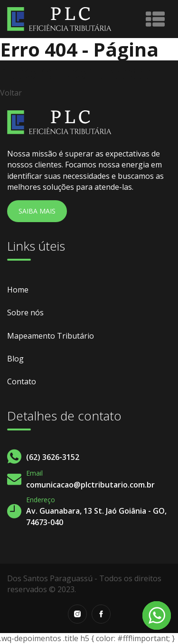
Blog (15, 359)
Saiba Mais (37, 211)
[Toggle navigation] (155, 19)
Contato (22, 381)
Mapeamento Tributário (51, 336)
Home (18, 290)
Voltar (11, 93)
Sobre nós (25, 312)
